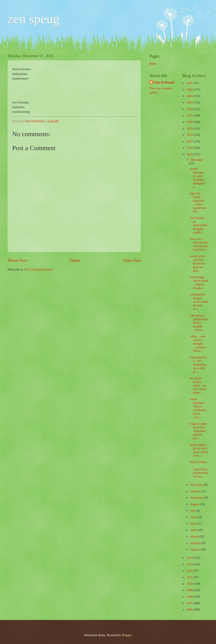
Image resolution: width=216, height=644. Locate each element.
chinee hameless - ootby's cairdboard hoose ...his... (198, 408)
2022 (190, 109)
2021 (190, 115)
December (197, 160)
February (196, 543)
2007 (190, 603)
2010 (190, 584)
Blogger (127, 635)
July (193, 511)
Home (75, 260)
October (196, 491)
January (195, 549)
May (194, 524)
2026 (190, 83)
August (195, 504)
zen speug (34, 19)
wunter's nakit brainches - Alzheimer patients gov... (198, 431)
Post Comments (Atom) (39, 270)
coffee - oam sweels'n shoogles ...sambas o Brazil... (198, 344)
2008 (190, 597)
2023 (190, 103)
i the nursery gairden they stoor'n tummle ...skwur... (199, 323)
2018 (190, 135)
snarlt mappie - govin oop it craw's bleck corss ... (199, 450)
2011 (190, 577)
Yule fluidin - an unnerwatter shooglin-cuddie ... (198, 225)
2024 (190, 96)
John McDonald (164, 82)
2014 (190, 558)
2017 (190, 141)
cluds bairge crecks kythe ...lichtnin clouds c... (199, 283)
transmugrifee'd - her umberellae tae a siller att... (198, 365)
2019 (190, 129)
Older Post (132, 260)
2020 (190, 122)
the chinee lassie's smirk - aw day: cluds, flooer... (198, 386)
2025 (190, 90)
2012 (190, 571)
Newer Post (17, 260)
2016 (190, 148)
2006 (190, 610)
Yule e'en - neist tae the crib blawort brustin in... (199, 244)
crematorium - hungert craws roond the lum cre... (199, 302)
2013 (190, 564)
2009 (190, 590)
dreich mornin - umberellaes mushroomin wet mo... (199, 469)
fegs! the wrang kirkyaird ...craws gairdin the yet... (198, 203)
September (197, 498)
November (197, 485)
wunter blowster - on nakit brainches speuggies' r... (198, 178)
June (194, 517)
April (194, 530)
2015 (190, 154)
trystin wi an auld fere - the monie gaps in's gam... (198, 263)
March (195, 537)
